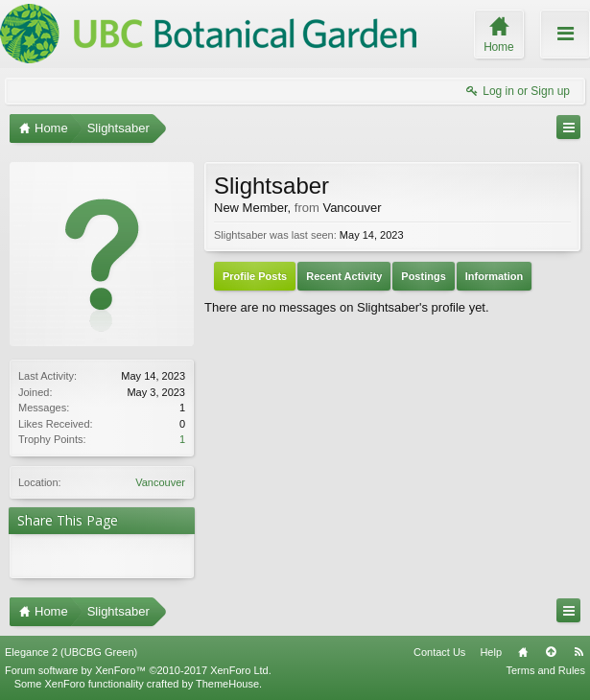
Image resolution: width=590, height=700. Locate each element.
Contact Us (439, 652)
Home (523, 652)
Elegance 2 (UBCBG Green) (71, 652)
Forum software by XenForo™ (138, 670)
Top (551, 652)
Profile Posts (255, 276)
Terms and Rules (545, 670)
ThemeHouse (227, 684)
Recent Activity (344, 276)
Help (491, 652)
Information (495, 276)
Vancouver (160, 482)
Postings (423, 276)
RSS (578, 652)
